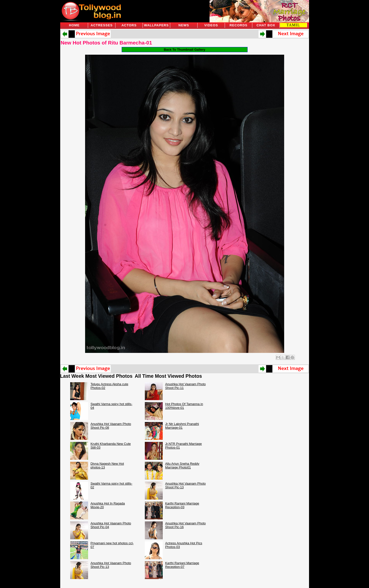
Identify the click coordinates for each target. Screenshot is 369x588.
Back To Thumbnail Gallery (184, 50)
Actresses (102, 25)
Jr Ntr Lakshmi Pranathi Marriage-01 (182, 426)
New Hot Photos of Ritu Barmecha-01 (106, 43)
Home (74, 25)
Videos (211, 25)
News (184, 25)
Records (238, 25)
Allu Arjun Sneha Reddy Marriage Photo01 (182, 465)
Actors (129, 25)
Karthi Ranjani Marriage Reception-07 (182, 565)
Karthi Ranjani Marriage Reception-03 (182, 505)
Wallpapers (156, 25)
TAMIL (293, 25)
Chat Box (266, 25)
